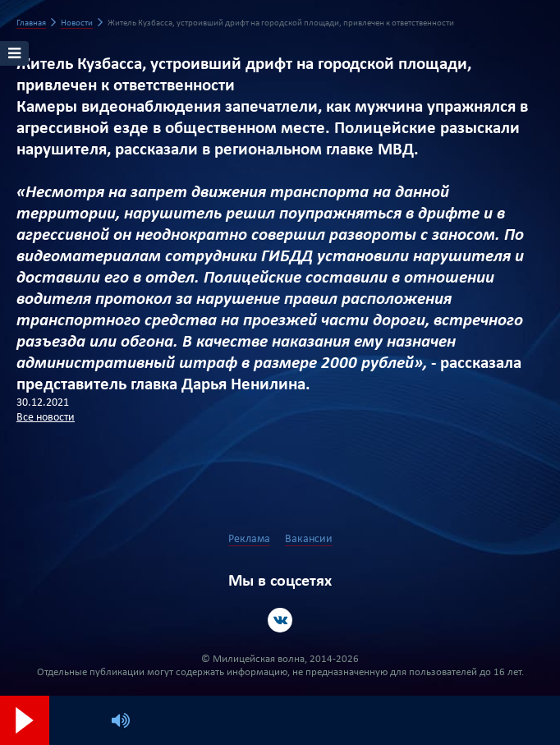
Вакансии (309, 539)
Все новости (46, 418)
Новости (77, 23)
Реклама (249, 539)
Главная (31, 23)
